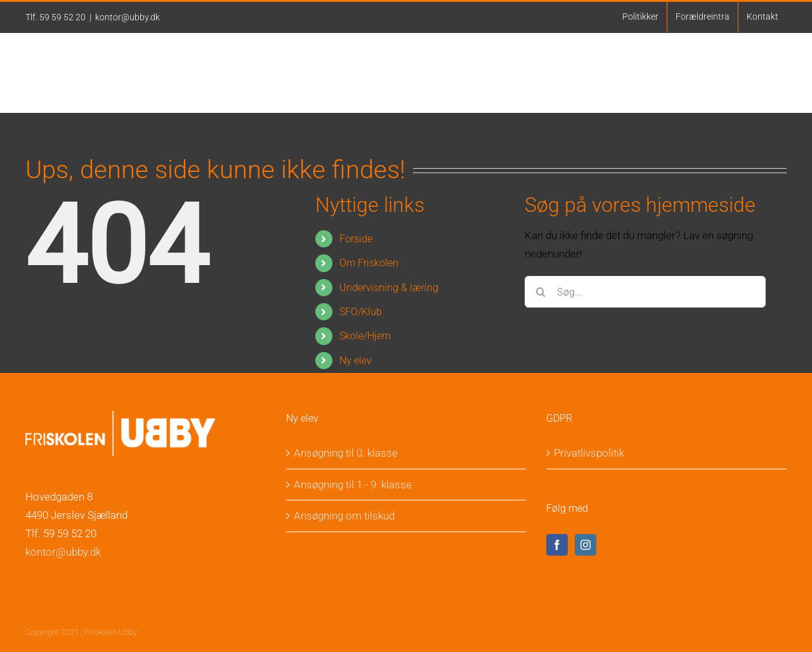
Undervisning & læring (389, 288)
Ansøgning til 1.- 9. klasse (353, 485)
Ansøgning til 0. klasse (346, 453)
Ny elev (356, 361)
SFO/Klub (361, 312)
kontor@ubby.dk (128, 17)
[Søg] (540, 292)
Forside (356, 239)
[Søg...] (645, 292)
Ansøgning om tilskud (344, 516)
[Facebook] (557, 545)
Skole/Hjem (365, 336)
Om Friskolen (369, 263)
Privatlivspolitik (589, 453)
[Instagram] (586, 545)
